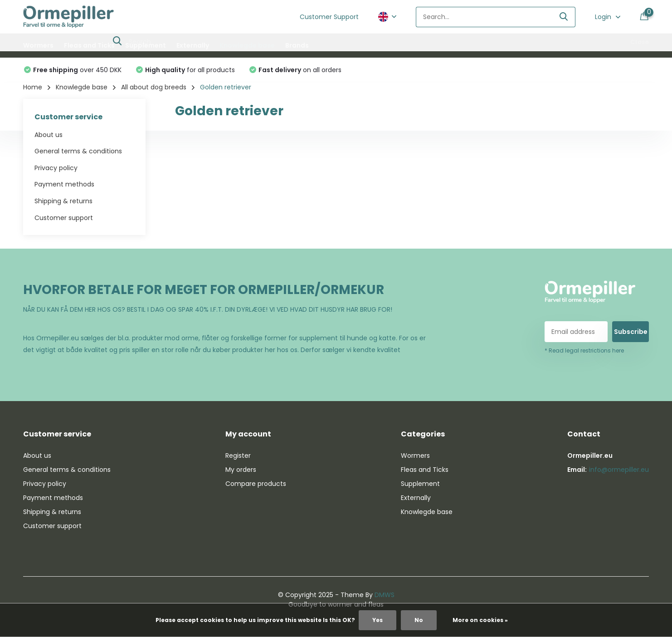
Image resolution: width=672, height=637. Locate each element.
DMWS (385, 595)
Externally (193, 45)
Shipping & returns (63, 201)
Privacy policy (56, 168)
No (419, 620)
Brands (297, 45)
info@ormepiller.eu (619, 470)
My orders (241, 470)
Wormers (38, 45)
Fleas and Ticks (89, 45)
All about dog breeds (154, 87)
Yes (377, 620)
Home (33, 87)
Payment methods (64, 184)
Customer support (64, 218)
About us (49, 135)
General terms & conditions (78, 151)
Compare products (256, 484)
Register (238, 456)
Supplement (146, 45)
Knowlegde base (247, 45)
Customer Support (329, 17)
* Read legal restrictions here (584, 350)
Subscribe (631, 332)
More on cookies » (480, 620)
